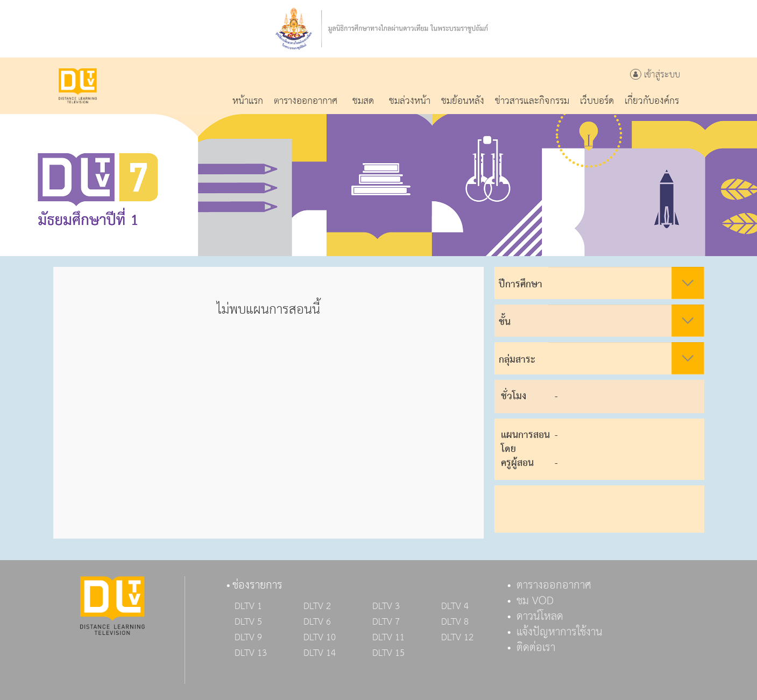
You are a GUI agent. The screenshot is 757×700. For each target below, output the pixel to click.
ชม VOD (535, 601)
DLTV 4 (455, 606)
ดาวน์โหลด (540, 617)
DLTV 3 (386, 606)
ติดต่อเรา (536, 648)
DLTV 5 (248, 622)
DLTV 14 (320, 653)
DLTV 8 (455, 622)
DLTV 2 (317, 606)
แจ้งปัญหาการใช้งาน (560, 632)
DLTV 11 (388, 638)
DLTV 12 (457, 638)
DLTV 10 (320, 638)
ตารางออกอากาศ (554, 585)
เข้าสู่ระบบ (655, 75)
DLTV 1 (248, 606)
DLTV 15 (388, 653)
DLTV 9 (248, 638)
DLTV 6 (317, 622)
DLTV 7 (386, 622)
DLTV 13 (251, 653)
